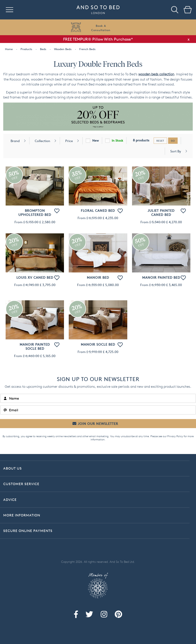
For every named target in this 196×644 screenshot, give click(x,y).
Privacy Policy (175, 436)
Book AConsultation (101, 28)
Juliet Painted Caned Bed (161, 213)
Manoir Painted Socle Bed (35, 347)
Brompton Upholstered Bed (35, 213)
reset (160, 141)
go (173, 141)
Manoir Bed (98, 278)
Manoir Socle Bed (98, 344)
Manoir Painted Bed (161, 278)
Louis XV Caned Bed (35, 278)
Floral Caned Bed (98, 211)
